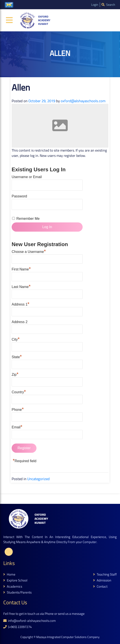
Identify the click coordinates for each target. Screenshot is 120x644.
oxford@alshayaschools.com (83, 101)
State (17, 356)
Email (17, 427)
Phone (18, 409)
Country (19, 392)
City (16, 339)
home (9, 575)
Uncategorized (38, 479)
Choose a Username (29, 251)
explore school (15, 580)
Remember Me (28, 219)
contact (100, 587)
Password (19, 196)
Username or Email (27, 177)
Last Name (21, 286)
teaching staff (105, 575)
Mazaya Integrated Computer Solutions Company (68, 637)
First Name (21, 269)
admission (102, 580)
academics (13, 587)
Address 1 (21, 304)
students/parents (17, 593)
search (108, 5)
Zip (15, 374)
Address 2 (20, 322)
